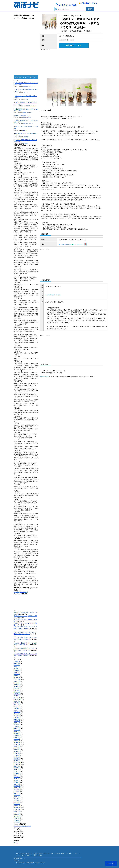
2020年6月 (17, 730)
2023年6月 (17, 670)
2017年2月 (17, 802)
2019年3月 (17, 757)
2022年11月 (17, 678)
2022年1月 (17, 696)
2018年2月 (17, 781)
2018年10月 (17, 766)
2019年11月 (17, 743)
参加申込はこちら (74, 45)
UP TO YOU (26, 137)
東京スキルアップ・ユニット (29, 86)
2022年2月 (17, 694)
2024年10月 (17, 663)
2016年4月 (17, 820)
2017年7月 (17, 793)
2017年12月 (17, 784)
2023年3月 (17, 674)
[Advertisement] (26, 48)
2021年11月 (17, 699)
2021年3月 (17, 714)
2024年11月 (17, 661)
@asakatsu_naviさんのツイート (23, 826)
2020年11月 (17, 721)
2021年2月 (17, 716)
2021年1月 (17, 717)
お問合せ (16, 860)
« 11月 (16, 843)
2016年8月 (17, 813)
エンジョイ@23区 (27, 117)
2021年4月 (17, 712)
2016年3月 (17, 822)
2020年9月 (17, 725)
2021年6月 (17, 708)
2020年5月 (17, 732)
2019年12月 (17, 741)
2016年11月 (17, 808)
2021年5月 (17, 710)
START (25, 130)
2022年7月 (17, 685)
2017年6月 (17, 795)
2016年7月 (17, 815)
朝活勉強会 (26, 143)
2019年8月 (17, 748)
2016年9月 (17, 811)
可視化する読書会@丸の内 (22, 116)
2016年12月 (17, 806)
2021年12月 (17, 697)
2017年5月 (17, 797)
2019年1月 (17, 761)
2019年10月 (17, 744)
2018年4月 (17, 777)
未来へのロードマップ (28, 124)
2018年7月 (17, 771)
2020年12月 (17, 719)
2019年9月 (17, 746)
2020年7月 (17, 728)
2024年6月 (17, 667)
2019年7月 (17, 750)
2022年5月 (17, 688)
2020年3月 (17, 735)
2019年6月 (17, 752)
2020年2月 (17, 737)
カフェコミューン (27, 93)
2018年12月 (17, 762)
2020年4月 (17, 734)
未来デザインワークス (28, 112)
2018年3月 (17, 779)
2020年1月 (17, 739)
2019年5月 (17, 753)
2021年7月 (17, 706)
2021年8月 (17, 705)
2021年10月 (17, 701)
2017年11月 (17, 786)
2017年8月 (17, 791)
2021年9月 (17, 703)
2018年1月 (17, 782)
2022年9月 (17, 681)
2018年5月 (17, 775)
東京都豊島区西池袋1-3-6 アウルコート (73, 244)
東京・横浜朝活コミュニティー (30, 106)
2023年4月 (17, 672)
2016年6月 (17, 817)
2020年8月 (17, 726)
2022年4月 (17, 690)
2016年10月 (17, 809)
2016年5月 (17, 818)
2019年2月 (17, 759)
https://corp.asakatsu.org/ (21, 592)
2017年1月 (17, 804)
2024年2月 (17, 669)
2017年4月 (17, 799)
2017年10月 (17, 788)
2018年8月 (17, 770)
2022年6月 (17, 687)
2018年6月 (17, 773)
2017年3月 (17, 800)
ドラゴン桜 (26, 99)
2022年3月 (17, 692)
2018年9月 (17, 768)
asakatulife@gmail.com (53, 295)
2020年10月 (17, 723)
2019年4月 (17, 755)
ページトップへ (111, 863)
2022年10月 (17, 679)
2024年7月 (17, 665)
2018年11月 (17, 764)
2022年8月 (17, 683)
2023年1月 (17, 676)
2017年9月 (17, 790)
